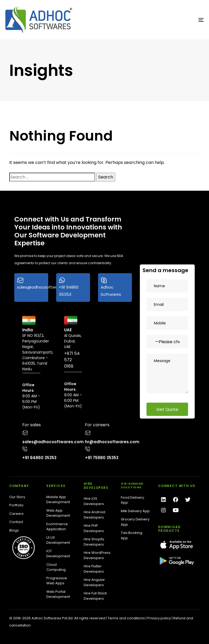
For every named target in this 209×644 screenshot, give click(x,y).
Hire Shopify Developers (94, 542)
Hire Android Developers (94, 515)
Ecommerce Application (57, 527)
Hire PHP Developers (94, 528)
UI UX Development (58, 540)
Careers (16, 514)
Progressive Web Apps (57, 581)
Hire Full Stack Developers (95, 596)
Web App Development (58, 513)
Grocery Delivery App (135, 522)
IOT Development (58, 554)
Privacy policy (159, 618)
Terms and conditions (126, 618)
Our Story (17, 497)
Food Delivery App (132, 500)
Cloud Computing (56, 567)
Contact (16, 522)
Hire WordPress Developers (97, 555)
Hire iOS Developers (94, 501)
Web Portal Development (58, 594)
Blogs (14, 530)
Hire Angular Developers (94, 582)
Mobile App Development (58, 500)
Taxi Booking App (132, 535)
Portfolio (16, 505)
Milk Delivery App (135, 511)
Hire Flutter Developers (94, 569)
